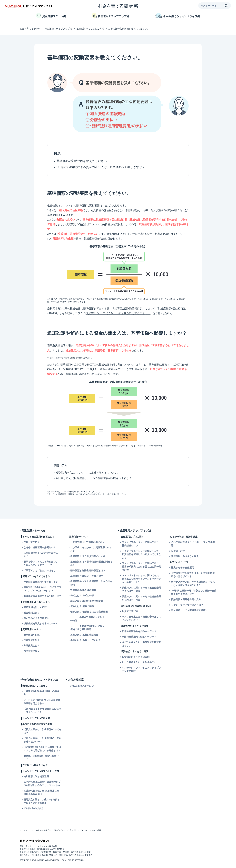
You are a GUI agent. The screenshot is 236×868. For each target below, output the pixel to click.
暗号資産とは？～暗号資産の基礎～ (189, 610)
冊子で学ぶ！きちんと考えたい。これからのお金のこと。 (41, 563)
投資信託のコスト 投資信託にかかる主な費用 (91, 583)
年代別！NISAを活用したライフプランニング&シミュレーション (42, 589)
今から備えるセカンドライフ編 (177, 15)
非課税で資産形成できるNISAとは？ (42, 596)
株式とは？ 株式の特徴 (82, 596)
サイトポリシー (27, 830)
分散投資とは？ (32, 646)
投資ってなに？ (32, 542)
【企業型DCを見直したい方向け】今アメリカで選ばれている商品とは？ (42, 749)
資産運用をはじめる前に (36, 607)
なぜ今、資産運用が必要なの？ (40, 547)
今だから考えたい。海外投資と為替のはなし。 (141, 644)
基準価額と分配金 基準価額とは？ (88, 570)
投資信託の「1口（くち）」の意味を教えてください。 (118, 313)
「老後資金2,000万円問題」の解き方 (41, 693)
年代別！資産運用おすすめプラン (41, 582)
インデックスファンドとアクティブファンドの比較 (141, 669)
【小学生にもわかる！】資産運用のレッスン (91, 549)
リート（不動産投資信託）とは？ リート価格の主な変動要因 (91, 628)
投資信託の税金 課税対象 (83, 590)
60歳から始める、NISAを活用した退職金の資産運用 (41, 792)
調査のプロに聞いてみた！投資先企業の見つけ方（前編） (141, 589)
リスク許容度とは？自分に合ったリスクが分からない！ (141, 618)
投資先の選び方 (130, 611)
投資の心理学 (178, 551)
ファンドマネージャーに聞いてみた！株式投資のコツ (141, 544)
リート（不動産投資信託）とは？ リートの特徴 (91, 619)
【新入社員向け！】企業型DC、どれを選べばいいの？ (42, 740)
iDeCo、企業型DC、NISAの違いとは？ (42, 758)
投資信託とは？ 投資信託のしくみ (88, 556)
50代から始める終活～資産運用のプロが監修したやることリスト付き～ (42, 784)
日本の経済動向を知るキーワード (139, 631)
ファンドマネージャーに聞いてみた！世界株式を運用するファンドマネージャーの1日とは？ (141, 579)
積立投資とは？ (32, 651)
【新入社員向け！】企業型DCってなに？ (42, 731)
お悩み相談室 (76, 680)
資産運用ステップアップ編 (110, 15)
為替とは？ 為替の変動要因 (84, 635)
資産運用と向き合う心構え (185, 556)
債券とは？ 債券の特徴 (82, 606)
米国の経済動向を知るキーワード (139, 637)
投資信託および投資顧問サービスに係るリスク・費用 (78, 830)
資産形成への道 (32, 635)
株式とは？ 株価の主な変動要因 (87, 601)
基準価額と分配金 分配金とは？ (87, 576)
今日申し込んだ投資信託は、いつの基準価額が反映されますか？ (94, 478)
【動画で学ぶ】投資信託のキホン (88, 542)
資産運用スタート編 (51, 15)
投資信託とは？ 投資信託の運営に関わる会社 (91, 563)
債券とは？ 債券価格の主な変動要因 (89, 612)
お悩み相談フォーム (81, 686)
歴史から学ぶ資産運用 (183, 568)
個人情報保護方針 (44, 830)
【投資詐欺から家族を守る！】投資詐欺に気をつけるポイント (193, 575)
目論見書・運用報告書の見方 (186, 599)
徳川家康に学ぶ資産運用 (36, 776)
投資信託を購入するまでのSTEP (40, 623)
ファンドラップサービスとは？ (187, 605)
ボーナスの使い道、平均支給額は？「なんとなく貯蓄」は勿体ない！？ (193, 583)
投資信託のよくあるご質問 (90, 29)
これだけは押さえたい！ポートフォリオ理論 (193, 544)
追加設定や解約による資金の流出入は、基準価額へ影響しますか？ (101, 167)
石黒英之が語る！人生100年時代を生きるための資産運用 (42, 801)
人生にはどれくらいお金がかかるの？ (41, 555)
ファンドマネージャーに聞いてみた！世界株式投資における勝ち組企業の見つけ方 (141, 567)
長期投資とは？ (32, 640)
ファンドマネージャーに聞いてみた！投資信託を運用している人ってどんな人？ (141, 554)
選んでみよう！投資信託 (36, 618)
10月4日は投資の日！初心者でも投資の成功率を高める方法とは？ (194, 592)
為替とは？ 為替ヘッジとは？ (86, 640)
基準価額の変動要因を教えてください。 (83, 161)
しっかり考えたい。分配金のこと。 (140, 662)
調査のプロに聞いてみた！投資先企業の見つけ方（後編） (141, 598)
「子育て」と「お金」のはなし (40, 570)
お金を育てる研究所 (30, 29)
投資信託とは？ (32, 613)
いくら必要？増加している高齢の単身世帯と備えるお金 (42, 702)
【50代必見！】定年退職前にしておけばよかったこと (42, 711)
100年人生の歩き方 (34, 808)
